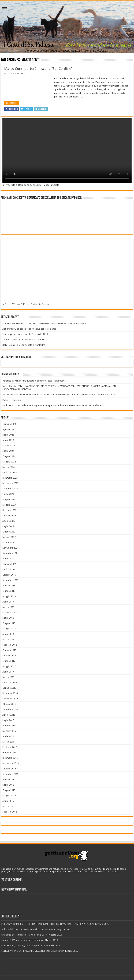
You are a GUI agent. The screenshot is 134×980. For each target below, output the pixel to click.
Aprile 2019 (8, 602)
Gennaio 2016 (9, 753)
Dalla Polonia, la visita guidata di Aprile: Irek (24, 345)
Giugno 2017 (9, 661)
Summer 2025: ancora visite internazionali (23, 340)
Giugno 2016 (9, 726)
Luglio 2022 (8, 526)
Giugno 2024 (9, 456)
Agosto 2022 (9, 521)
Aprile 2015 (8, 801)
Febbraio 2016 (10, 747)
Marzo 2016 (8, 742)
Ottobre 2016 (9, 704)
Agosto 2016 (9, 715)
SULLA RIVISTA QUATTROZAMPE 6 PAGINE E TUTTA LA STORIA (33, 951)
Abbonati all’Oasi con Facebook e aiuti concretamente (29, 329)
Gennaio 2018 (9, 650)
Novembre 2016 (10, 699)
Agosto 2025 (9, 429)
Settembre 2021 (10, 553)
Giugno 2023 (9, 499)
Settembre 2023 (10, 489)
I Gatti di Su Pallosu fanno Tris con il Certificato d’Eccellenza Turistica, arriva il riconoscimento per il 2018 (64, 395)
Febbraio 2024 (10, 472)
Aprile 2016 (8, 736)
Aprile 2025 (8, 440)
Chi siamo (17, 400)
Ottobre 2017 (9, 656)
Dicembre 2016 (10, 693)
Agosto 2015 (9, 779)
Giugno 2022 (9, 532)
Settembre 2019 (10, 580)
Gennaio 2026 (9, 424)
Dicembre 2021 (10, 542)
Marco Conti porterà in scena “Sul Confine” (38, 69)
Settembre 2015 (10, 774)
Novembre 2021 (10, 548)
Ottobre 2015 (9, 769)
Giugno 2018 (9, 623)
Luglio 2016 (8, 720)
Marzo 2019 (8, 607)
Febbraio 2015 (10, 812)
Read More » (12, 103)
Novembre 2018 (10, 612)
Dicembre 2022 (10, 510)
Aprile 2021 (8, 559)
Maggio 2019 (9, 596)
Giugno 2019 (9, 591)
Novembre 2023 (10, 483)
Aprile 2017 (8, 672)
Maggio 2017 (9, 666)
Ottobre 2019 (9, 575)
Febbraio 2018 (10, 645)
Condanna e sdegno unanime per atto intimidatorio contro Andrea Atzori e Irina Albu (62, 405)
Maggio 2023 (9, 505)
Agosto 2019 (9, 586)
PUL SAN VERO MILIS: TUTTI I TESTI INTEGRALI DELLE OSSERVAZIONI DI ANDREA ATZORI (48, 323)
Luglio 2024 (8, 451)
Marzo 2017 (8, 677)
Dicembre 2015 (10, 758)
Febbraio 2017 (10, 682)
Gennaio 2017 (9, 688)
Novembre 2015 (10, 763)
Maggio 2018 (9, 629)
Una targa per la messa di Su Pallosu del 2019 (25, 334)
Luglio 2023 (8, 494)
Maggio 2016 (9, 731)
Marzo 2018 (8, 639)
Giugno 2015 (9, 790)
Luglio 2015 (8, 785)
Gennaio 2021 (9, 564)
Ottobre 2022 (9, 516)
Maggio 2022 (9, 537)
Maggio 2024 (9, 462)
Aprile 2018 (8, 634)
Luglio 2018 (8, 618)
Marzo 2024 (8, 467)
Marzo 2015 (8, 806)
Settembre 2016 (10, 709)
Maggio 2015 (9, 796)
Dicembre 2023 (10, 478)
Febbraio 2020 (10, 569)
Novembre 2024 (10, 446)
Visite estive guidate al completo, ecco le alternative (40, 381)
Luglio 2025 (8, 435)
